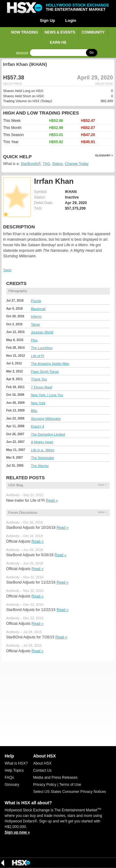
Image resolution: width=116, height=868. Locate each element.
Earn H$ (58, 42)
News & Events (60, 32)
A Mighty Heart (42, 442)
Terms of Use (70, 785)
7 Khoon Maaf (42, 387)
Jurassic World (42, 332)
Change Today (77, 164)
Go (91, 52)
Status (57, 164)
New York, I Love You (47, 395)
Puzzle (36, 301)
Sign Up (47, 20)
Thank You (39, 379)
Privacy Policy (45, 785)
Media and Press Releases (55, 778)
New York (38, 403)
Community (93, 32)
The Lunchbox (42, 348)
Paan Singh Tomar (45, 372)
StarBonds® (31, 164)
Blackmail (38, 309)
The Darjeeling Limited (48, 434)
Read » (52, 500)
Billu (34, 411)
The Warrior (40, 466)
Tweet (7, 270)
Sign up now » (17, 832)
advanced (22, 53)
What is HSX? (16, 763)
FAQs (9, 778)
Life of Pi (38, 356)
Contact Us (42, 770)
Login (71, 20)
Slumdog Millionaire (46, 419)
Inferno (36, 316)
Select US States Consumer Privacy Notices (69, 792)
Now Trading (25, 32)
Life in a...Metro (43, 450)
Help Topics (14, 770)
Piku (34, 340)
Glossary (12, 785)
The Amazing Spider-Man (50, 364)
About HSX (42, 763)
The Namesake (43, 458)
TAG (46, 164)
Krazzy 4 (38, 426)
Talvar (35, 324)
